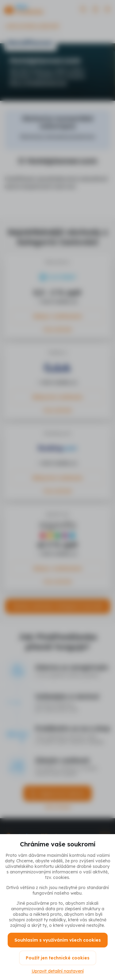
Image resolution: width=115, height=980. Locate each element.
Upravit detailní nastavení (58, 971)
